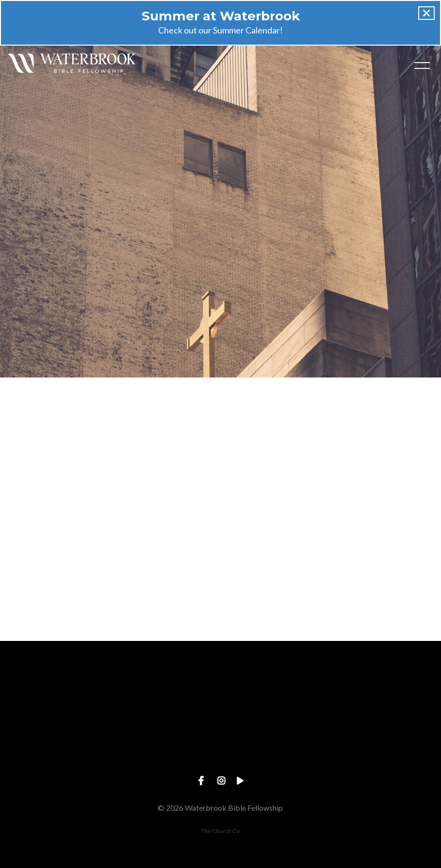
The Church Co (220, 831)
